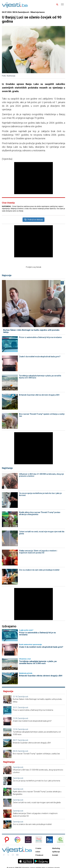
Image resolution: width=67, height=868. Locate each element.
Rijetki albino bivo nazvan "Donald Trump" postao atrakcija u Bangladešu (40, 513)
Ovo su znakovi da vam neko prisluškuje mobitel (39, 570)
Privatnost (39, 855)
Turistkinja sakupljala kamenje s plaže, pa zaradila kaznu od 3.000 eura (40, 377)
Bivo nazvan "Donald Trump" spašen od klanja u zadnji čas (42, 415)
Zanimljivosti (23, 697)
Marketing (56, 848)
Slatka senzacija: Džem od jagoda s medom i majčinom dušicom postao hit (38, 552)
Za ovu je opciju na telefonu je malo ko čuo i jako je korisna (40, 494)
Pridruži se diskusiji (33, 220)
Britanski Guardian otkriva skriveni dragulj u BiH (39, 395)
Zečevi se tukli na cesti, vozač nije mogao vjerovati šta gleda (42, 533)
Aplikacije (56, 852)
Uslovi (38, 852)
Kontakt (55, 855)
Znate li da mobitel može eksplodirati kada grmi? (40, 357)
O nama (38, 848)
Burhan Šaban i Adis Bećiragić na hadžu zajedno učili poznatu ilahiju (31, 331)
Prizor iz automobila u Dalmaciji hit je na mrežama (40, 337)
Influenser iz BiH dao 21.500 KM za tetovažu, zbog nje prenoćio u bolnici (41, 475)
